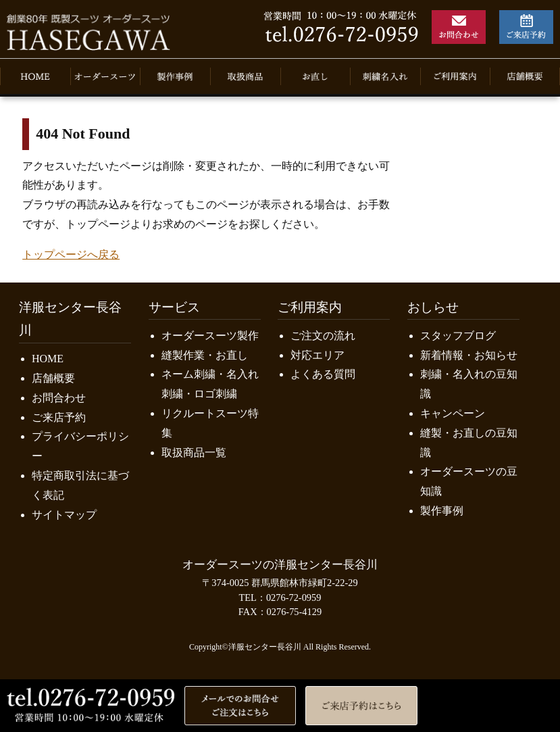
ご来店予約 (59, 417)
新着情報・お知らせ (469, 355)
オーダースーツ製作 (210, 336)
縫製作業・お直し (205, 355)
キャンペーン (453, 413)
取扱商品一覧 (194, 453)
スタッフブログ (458, 336)
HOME (48, 359)
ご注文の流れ (323, 336)
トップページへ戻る (71, 254)
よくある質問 (323, 374)
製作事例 (442, 511)
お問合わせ (59, 398)
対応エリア (317, 355)
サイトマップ (64, 515)
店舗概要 (53, 378)
